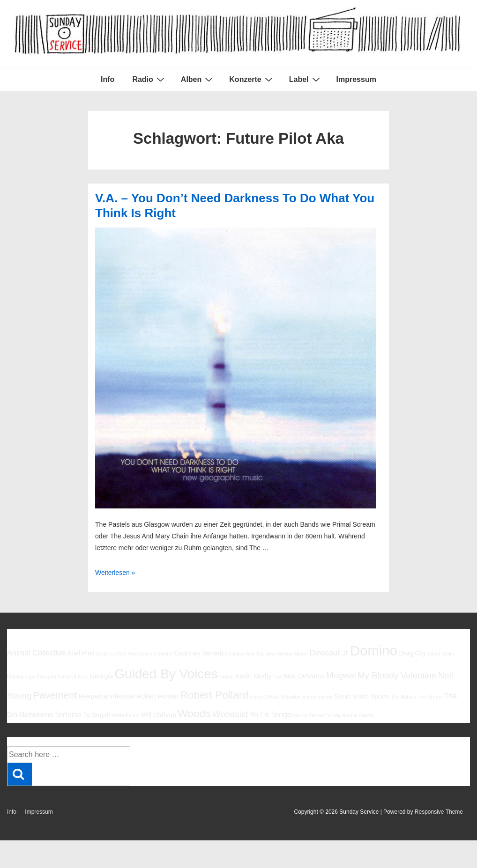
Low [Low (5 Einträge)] (278, 677)
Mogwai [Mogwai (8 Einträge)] (341, 675)
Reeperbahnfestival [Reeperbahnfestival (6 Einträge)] (107, 696)
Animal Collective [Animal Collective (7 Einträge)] (36, 653)
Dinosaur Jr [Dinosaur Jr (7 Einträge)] (329, 653)
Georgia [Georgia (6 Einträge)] (101, 676)
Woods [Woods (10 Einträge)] (194, 714)
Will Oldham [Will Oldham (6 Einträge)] (159, 715)
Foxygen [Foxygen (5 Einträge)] (47, 677)
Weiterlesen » (115, 573)
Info (108, 79)
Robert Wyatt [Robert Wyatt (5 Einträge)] (264, 697)
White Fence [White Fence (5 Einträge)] (126, 715)
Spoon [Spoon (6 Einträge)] (380, 696)
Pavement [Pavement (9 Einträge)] (55, 695)
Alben (198, 79)
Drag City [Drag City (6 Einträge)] (412, 653)
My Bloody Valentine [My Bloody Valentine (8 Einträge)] (397, 675)
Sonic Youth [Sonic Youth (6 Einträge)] (351, 696)
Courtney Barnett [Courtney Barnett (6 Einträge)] (198, 653)
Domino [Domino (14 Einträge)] (374, 651)
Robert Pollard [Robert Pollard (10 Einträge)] (214, 695)
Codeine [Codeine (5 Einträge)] (163, 654)
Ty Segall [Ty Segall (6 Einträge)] (96, 715)
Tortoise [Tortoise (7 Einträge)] (68, 714)
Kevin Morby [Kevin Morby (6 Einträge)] (253, 676)
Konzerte (252, 79)
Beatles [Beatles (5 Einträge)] (104, 654)
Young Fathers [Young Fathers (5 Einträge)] (309, 715)
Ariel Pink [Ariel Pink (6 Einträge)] (81, 653)
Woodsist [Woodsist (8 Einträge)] (230, 714)
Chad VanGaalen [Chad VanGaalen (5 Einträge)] (133, 654)
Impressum (356, 79)
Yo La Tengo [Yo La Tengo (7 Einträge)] (271, 714)
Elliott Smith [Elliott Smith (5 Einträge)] (441, 654)
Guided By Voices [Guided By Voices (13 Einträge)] (166, 674)
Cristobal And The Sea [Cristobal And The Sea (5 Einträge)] (250, 654)
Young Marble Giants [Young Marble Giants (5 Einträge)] (350, 715)
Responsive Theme (439, 812)
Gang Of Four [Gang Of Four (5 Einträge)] (73, 677)
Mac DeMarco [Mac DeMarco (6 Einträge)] (304, 676)
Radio (149, 79)
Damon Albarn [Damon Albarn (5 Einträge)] (292, 654)
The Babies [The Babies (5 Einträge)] (403, 697)
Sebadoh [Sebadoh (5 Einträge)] (291, 697)
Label (306, 79)
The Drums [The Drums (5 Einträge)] (430, 697)
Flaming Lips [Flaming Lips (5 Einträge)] (21, 677)
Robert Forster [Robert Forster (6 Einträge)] (157, 696)
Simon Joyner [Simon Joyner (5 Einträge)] (317, 697)
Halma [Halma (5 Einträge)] (227, 677)
